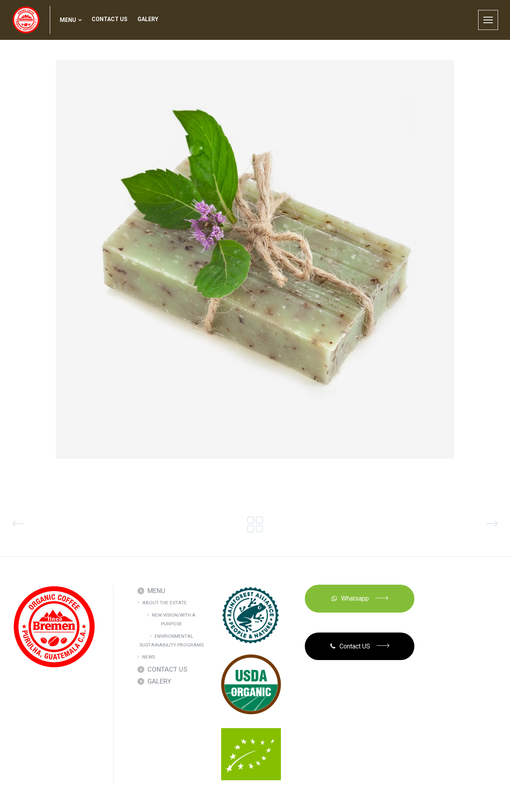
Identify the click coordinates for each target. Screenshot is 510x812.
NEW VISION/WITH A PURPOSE (174, 619)
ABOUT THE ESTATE (165, 603)
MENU (156, 591)
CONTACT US (167, 669)
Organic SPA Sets (58, 524)
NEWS (149, 657)
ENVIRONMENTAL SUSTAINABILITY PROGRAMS (172, 641)
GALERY (159, 681)
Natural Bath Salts (448, 524)
